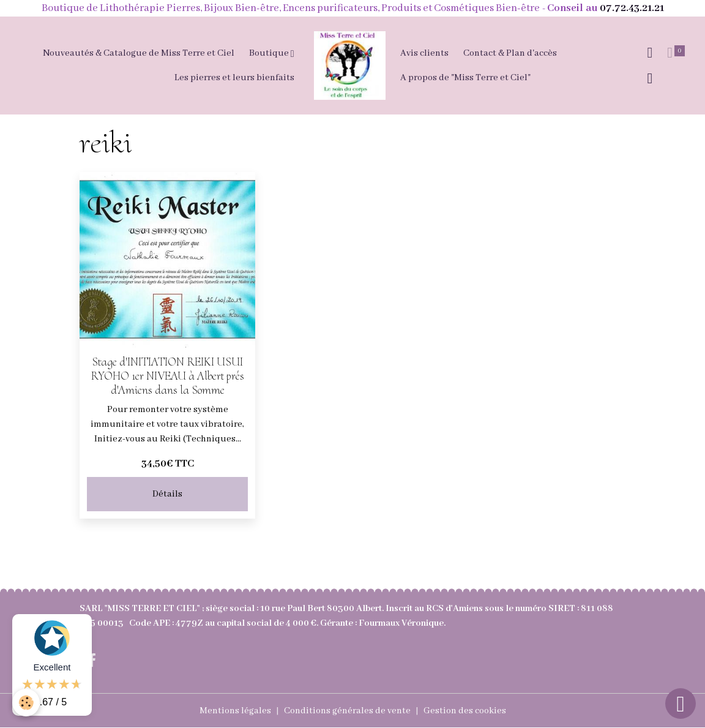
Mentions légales (235, 711)
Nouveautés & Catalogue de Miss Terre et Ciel (139, 53)
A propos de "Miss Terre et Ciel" (465, 78)
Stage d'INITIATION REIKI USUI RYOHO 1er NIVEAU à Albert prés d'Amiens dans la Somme (167, 376)
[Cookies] (26, 703)
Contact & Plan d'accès (510, 53)
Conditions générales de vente (347, 711)
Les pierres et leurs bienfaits (234, 78)
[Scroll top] (681, 704)
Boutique (270, 53)
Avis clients (424, 53)
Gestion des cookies (465, 711)
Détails (167, 494)
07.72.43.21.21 (632, 8)
